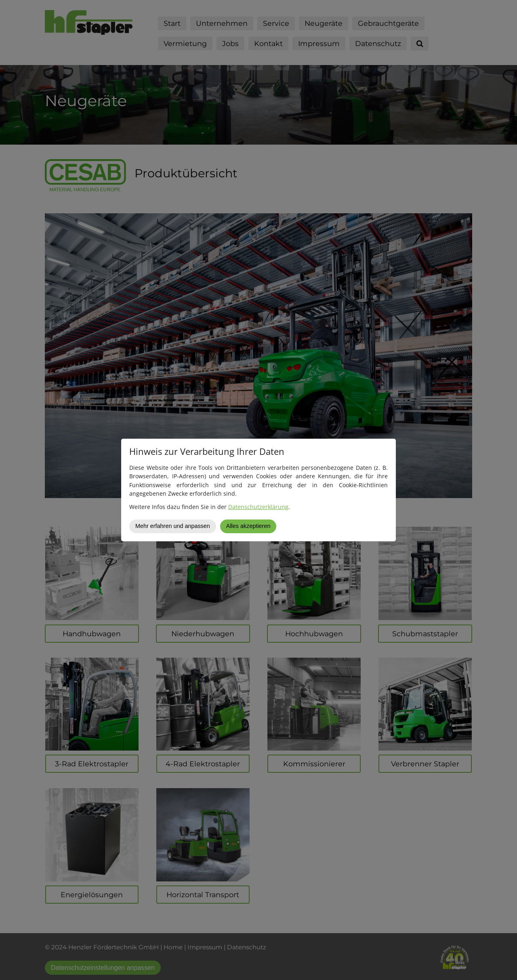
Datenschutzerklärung (258, 507)
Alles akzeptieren (248, 526)
